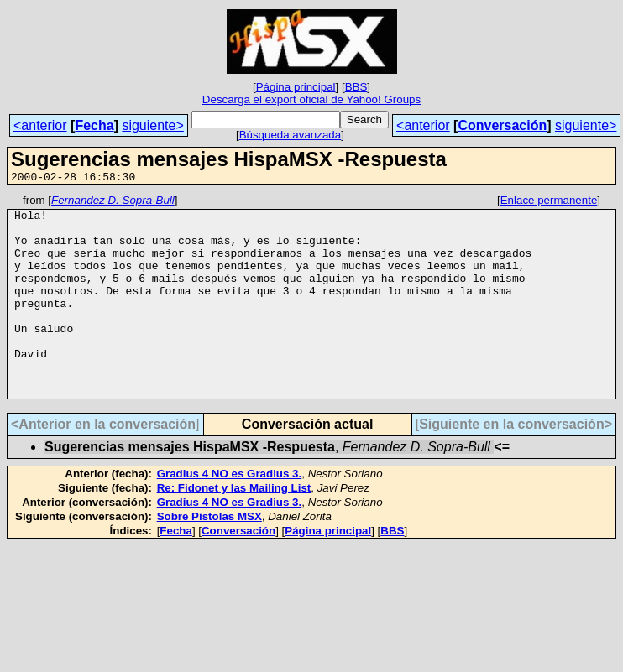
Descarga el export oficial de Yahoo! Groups (311, 99)
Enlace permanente (549, 203)
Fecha (94, 125)
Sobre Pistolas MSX (209, 557)
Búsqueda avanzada (291, 135)
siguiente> (152, 125)
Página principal (296, 87)
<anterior (40, 125)
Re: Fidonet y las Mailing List (234, 528)
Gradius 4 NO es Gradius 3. (230, 514)
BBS (356, 87)
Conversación (502, 125)
